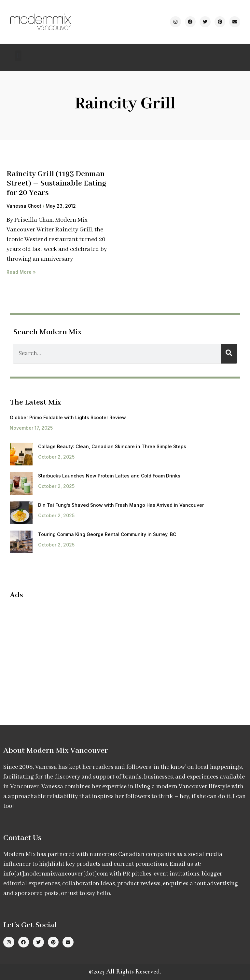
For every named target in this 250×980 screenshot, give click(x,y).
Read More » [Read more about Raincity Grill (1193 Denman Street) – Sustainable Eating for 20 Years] (21, 272)
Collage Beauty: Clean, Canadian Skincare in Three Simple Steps (112, 446)
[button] (18, 56)
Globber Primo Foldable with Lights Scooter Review (68, 417)
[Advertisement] (64, 652)
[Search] (229, 354)
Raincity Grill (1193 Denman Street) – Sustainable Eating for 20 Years (56, 183)
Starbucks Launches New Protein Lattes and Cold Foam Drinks (109, 476)
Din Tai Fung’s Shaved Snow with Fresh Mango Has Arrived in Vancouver (121, 505)
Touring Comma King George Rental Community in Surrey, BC (107, 534)
